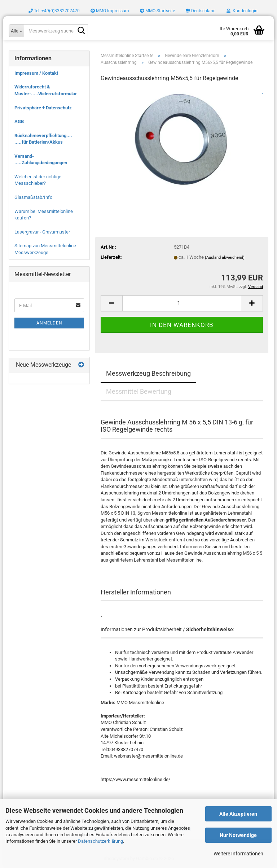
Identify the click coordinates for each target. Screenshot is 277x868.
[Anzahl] (182, 303)
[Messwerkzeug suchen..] (16, 31)
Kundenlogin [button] (242, 11)
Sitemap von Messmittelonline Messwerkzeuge (45, 249)
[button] (201, 11)
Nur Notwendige (238, 835)
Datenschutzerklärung (100, 841)
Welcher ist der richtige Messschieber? (38, 180)
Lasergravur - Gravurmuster (42, 232)
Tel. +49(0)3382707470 (54, 11)
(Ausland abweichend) (225, 258)
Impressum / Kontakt (36, 73)
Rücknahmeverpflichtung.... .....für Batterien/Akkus (43, 139)
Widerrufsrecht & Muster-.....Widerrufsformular (46, 90)
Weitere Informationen (238, 854)
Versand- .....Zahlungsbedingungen (41, 160)
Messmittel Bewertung (139, 391)
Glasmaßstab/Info (33, 197)
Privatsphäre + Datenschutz (43, 108)
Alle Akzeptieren (238, 814)
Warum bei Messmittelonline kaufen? (44, 215)
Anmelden (49, 323)
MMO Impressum (110, 11)
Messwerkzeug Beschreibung (148, 373)
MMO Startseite (157, 11)
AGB (19, 121)
